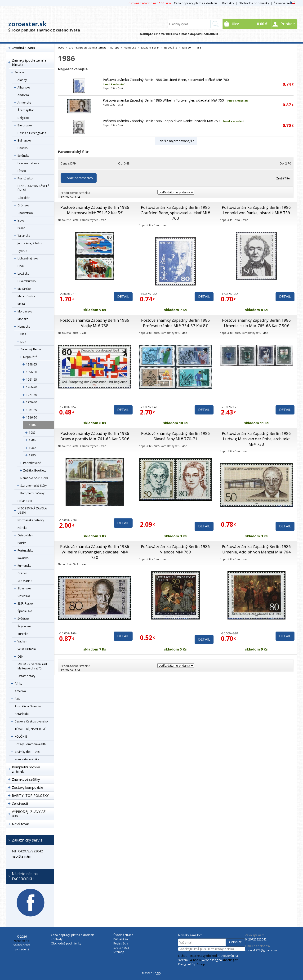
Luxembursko (27, 281)
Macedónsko (26, 296)
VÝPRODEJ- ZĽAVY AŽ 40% (29, 814)
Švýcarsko (24, 626)
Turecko (23, 634)
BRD (23, 334)
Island (22, 228)
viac (104, 220)
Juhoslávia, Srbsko (30, 243)
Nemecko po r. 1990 (34, 478)
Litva (21, 266)
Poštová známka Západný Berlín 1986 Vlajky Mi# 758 (95, 323)
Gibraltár (24, 198)
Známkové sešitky (26, 779)
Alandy (22, 80)
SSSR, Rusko (25, 604)
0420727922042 (256, 939)
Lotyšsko (23, 274)
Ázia (18, 699)
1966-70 (31, 387)
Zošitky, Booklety (35, 470)
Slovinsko (24, 596)
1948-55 (31, 364)
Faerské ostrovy (28, 163)
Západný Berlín (31, 349)
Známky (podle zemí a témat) (29, 62)
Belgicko (23, 118)
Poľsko (22, 543)
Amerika (20, 691)
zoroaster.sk (27, 24)
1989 (32, 448)
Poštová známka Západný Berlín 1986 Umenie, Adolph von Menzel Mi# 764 (256, 549)
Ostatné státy (26, 676)
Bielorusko (25, 125)
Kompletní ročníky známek (26, 769)
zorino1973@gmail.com (261, 950)
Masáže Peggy (151, 973)
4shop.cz (203, 964)
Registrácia (121, 943)
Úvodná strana (23, 48)
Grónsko (23, 205)
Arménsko (24, 103)
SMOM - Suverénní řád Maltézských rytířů (32, 666)
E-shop (183, 956)
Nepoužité (30, 357)
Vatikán (22, 641)
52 (72, 197)
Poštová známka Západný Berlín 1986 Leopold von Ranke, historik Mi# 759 (161, 121)
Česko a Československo (31, 721)
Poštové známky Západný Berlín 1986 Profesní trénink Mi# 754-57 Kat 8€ (176, 323)
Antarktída (22, 714)
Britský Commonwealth (30, 744)
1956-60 (31, 372)
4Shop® (196, 960)
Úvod (61, 47)
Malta (21, 304)
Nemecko (24, 327)
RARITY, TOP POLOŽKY (30, 795)
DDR (23, 342)
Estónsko (24, 156)
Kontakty (228, 3)
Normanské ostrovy (31, 520)
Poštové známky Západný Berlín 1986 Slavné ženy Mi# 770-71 (176, 436)
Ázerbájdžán (26, 110)
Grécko (22, 573)
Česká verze (284, 3)
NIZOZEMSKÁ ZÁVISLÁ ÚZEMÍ (32, 510)
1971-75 (31, 395)
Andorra (23, 95)
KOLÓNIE (21, 737)
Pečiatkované (32, 463)
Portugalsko (26, 550)
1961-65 (31, 380)
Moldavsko (25, 311)
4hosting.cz (230, 960)
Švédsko (23, 619)
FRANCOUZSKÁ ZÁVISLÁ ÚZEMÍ (33, 188)
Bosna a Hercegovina (32, 133)
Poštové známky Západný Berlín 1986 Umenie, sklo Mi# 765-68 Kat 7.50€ (256, 323)
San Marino (25, 581)
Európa (20, 72)
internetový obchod (204, 956)
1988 (32, 440)
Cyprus (22, 251)
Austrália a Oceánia (28, 706)
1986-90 (31, 417)
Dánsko (23, 148)
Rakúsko (23, 558)
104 (77, 197)
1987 (32, 433)
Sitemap (119, 952)
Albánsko (24, 87)
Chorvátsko (25, 213)
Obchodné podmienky (254, 3)
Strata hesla (121, 948)
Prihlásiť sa (121, 939)
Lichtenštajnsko (28, 258)
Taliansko (24, 236)
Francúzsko (25, 178)
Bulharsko (24, 140)
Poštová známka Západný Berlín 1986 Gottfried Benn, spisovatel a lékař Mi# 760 (166, 80)
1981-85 (31, 410)
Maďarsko (24, 289)
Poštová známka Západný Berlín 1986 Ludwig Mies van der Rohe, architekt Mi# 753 (256, 439)
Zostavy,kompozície (27, 787)
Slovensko (24, 588)
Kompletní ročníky (32, 493)
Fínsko (22, 171)
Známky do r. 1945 (27, 752)
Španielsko (25, 611)
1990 (32, 455)
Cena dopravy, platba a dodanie (196, 3)
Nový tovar (20, 824)
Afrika (19, 684)
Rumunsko (25, 566)
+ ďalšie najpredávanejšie (176, 141)
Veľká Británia (27, 649)
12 (62, 197)
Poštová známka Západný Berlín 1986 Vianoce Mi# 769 (175, 549)
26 (67, 197)
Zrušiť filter (284, 178)
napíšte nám (22, 856)
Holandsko (25, 501)
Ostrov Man (25, 535)
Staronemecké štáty (33, 486)
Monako (23, 319)
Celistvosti (20, 804)
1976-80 (31, 402)
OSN (20, 657)
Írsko (21, 220)
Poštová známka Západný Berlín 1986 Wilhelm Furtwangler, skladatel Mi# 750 (163, 100)
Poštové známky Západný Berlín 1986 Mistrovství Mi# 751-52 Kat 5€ (95, 210)
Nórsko (22, 528)
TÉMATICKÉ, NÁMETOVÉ (30, 729)
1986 (32, 425)
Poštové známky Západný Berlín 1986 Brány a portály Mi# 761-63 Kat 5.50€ (95, 436)
